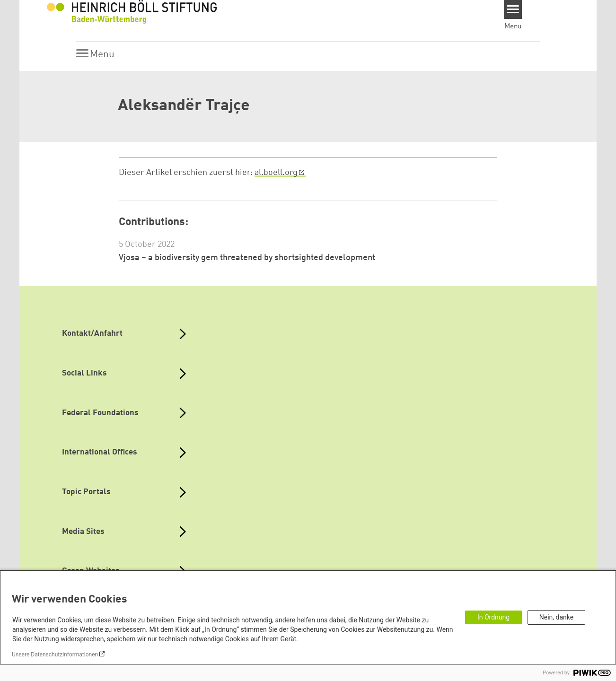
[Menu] (513, 9)
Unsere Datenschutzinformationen (55, 655)
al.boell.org (276, 173)
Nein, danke (556, 617)
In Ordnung (493, 617)
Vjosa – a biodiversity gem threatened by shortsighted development (247, 258)
